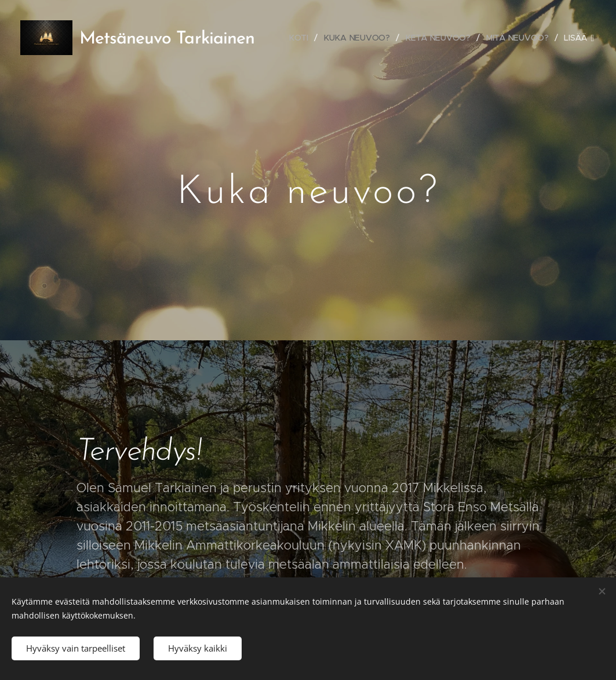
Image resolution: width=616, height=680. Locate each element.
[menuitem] (304, 38)
